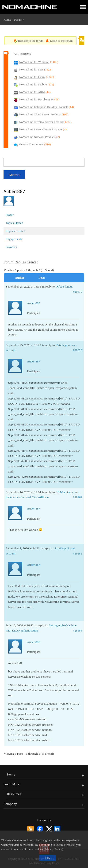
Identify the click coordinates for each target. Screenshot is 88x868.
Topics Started (14, 223)
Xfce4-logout (64, 286)
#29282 (78, 553)
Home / (9, 20)
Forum (18, 20)
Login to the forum (61, 41)
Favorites (11, 247)
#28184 (78, 630)
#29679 (78, 292)
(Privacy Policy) (53, 849)
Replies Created (15, 231)
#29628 (78, 350)
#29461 (78, 497)
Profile (10, 215)
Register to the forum (31, 41)
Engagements (14, 239)
